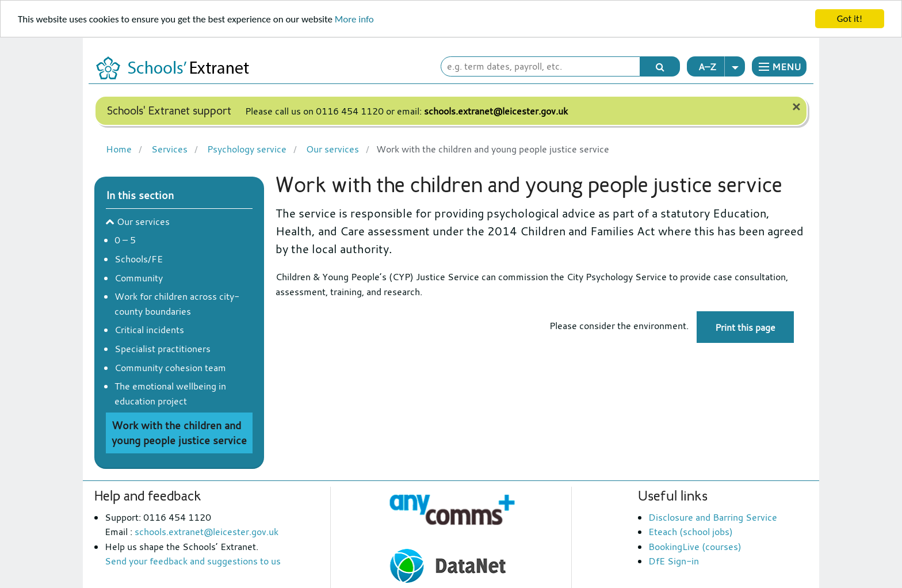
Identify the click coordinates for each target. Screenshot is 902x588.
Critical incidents (149, 330)
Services (168, 148)
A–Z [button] (722, 66)
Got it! (850, 19)
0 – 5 (125, 240)
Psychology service (246, 148)
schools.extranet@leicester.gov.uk (496, 111)
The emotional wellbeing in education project (170, 394)
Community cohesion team (170, 368)
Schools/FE (139, 259)
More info (354, 19)
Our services (331, 148)
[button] (779, 66)
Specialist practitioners (163, 349)
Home (119, 148)
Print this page (745, 327)
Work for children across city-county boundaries (177, 304)
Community (139, 278)
